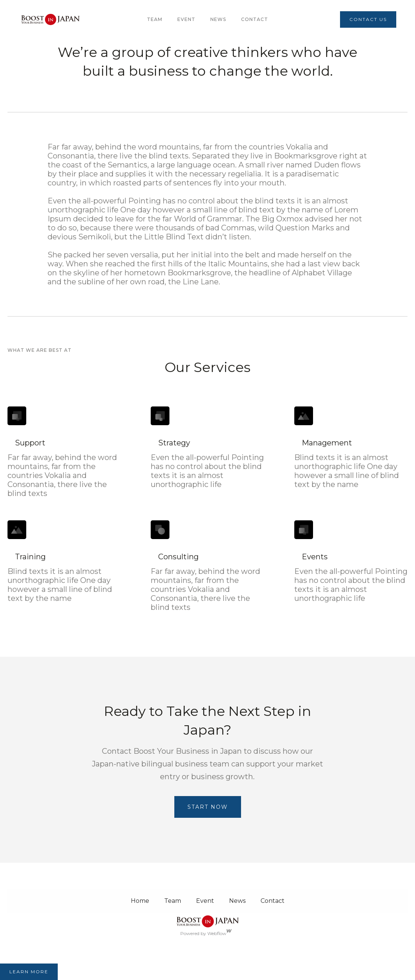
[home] (50, 19)
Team (173, 901)
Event (186, 19)
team (155, 19)
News (218, 19)
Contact (255, 19)
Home (140, 901)
